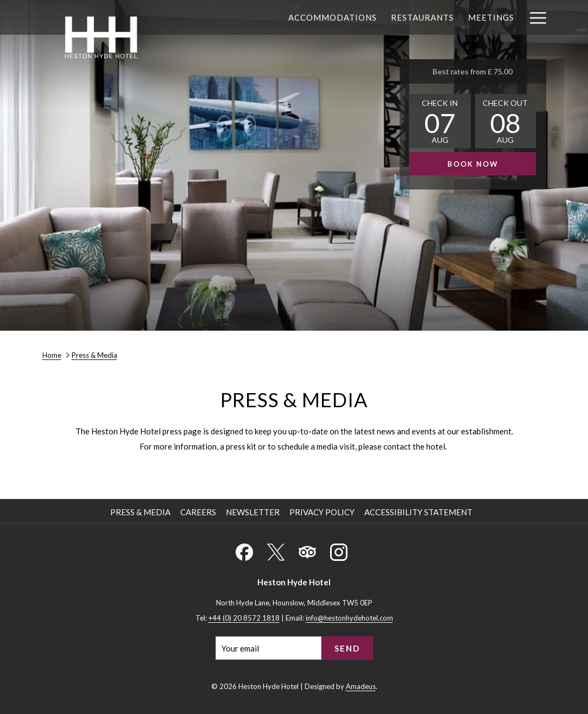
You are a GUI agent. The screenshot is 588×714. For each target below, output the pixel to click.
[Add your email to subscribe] (268, 648)
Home (52, 355)
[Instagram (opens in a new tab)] (339, 550)
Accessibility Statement (418, 512)
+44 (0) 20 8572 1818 (244, 618)
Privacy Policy (322, 512)
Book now (473, 164)
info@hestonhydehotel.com (349, 618)
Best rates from (473, 71)
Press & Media (140, 512)
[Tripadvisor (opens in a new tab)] (307, 550)
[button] (440, 121)
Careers (198, 512)
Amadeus (361, 686)
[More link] (534, 17)
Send (347, 648)
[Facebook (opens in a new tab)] (244, 550)
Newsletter (253, 512)
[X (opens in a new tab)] (276, 550)
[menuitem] (333, 17)
